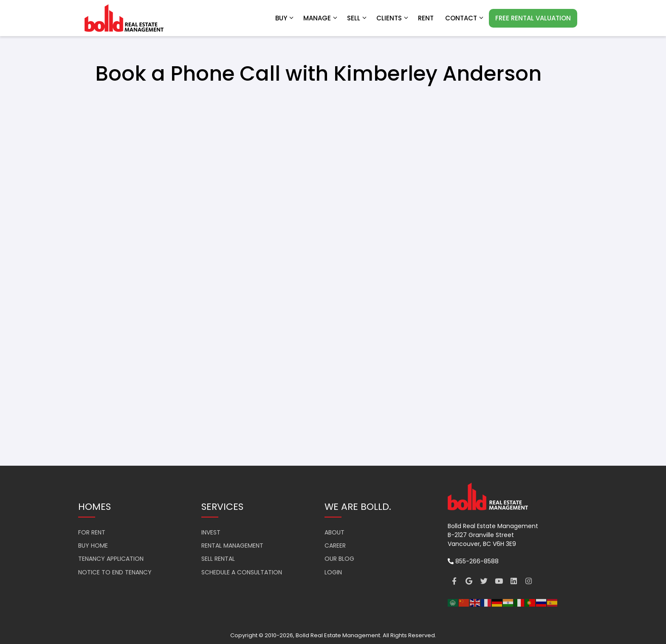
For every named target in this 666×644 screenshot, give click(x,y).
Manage (321, 18)
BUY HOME (93, 546)
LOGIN (333, 572)
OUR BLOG (339, 559)
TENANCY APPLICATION (111, 559)
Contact (465, 18)
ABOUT (334, 532)
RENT (426, 18)
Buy (285, 18)
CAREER (335, 546)
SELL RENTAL (218, 559)
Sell (357, 18)
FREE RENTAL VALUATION (533, 18)
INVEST (211, 532)
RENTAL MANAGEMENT (232, 546)
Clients (393, 18)
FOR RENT (92, 532)
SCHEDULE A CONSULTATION (242, 572)
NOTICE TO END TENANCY (115, 572)
